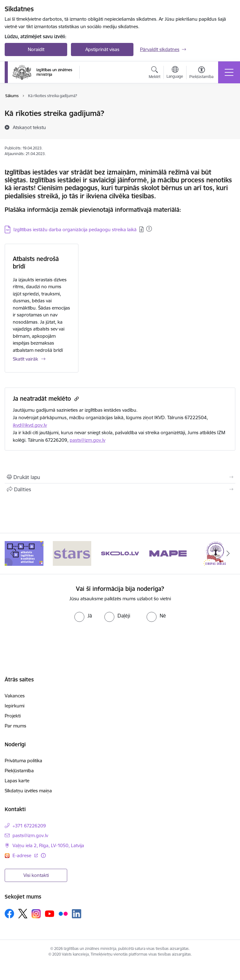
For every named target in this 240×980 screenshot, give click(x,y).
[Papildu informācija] (43, 855)
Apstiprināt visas (102, 49)
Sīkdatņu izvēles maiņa (28, 791)
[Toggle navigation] (229, 72)
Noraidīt (36, 49)
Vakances (15, 696)
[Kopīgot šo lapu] (120, 489)
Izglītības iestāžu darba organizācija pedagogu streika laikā (75, 229)
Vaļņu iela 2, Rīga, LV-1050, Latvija (48, 845)
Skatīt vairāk (25, 359)
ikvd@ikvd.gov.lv (30, 425)
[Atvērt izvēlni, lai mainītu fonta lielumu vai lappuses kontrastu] (201, 73)
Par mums (15, 726)
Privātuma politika (23, 761)
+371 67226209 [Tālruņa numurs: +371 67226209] (29, 826)
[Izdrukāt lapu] (120, 477)
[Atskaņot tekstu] (29, 127)
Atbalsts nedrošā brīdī (36, 263)
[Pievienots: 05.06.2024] (149, 229)
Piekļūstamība (19, 771)
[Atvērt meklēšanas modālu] (155, 73)
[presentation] (120, 640)
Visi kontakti (36, 875)
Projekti (13, 716)
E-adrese (22, 855)
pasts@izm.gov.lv (87, 440)
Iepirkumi (15, 706)
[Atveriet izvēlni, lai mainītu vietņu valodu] (175, 73)
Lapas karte (17, 781)
